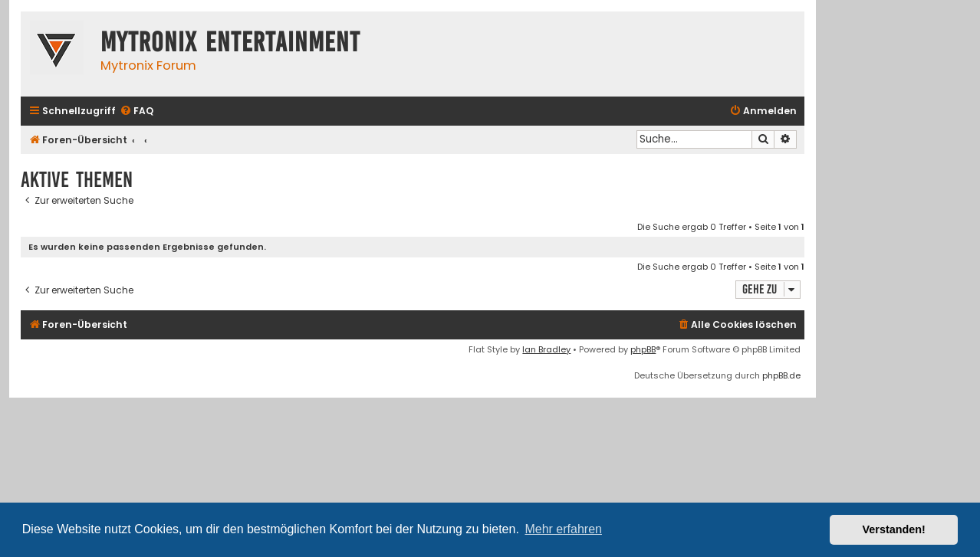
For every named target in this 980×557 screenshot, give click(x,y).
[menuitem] (136, 111)
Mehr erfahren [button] (563, 529)
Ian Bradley (546, 349)
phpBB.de (781, 375)
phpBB (643, 349)
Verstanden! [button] (894, 529)
